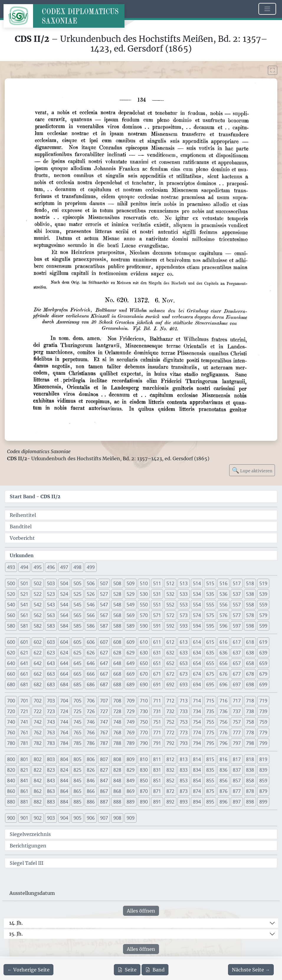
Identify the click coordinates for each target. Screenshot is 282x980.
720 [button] (11, 711)
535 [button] (210, 594)
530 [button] (144, 594)
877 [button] (237, 791)
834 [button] (197, 770)
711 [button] (157, 701)
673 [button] (184, 674)
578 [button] (250, 615)
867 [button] (104, 791)
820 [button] (11, 770)
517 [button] (237, 583)
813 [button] (184, 759)
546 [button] (91, 605)
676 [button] (223, 674)
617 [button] (237, 642)
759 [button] (263, 722)
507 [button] (104, 583)
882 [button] (38, 802)
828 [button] (117, 770)
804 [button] (64, 759)
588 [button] (117, 626)
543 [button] (51, 605)
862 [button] (38, 791)
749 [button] (131, 722)
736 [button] (223, 711)
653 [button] (184, 663)
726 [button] (91, 711)
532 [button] (170, 594)
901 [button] (24, 818)
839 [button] (263, 770)
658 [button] (250, 663)
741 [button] (24, 722)
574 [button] (197, 615)
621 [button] (24, 653)
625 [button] (77, 653)
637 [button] (237, 653)
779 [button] (263, 732)
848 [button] (117, 781)
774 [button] (197, 732)
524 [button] (64, 594)
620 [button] (11, 653)
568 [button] (117, 615)
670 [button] (144, 674)
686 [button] (91, 684)
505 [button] (77, 583)
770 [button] (144, 732)
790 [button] (144, 743)
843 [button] (51, 781)
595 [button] (210, 626)
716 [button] (223, 701)
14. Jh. (16, 923)
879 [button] (263, 791)
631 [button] (157, 653)
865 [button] (77, 791)
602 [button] (38, 642)
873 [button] (184, 791)
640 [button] (11, 663)
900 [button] (11, 818)
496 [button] (51, 567)
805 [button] (77, 759)
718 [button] (250, 701)
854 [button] (197, 781)
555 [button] (210, 605)
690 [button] (144, 684)
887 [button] (104, 802)
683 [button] (51, 684)
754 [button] (197, 722)
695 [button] (210, 684)
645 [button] (77, 663)
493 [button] (11, 567)
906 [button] (91, 818)
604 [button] (64, 642)
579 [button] (263, 615)
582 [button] (38, 626)
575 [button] (210, 615)
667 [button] (104, 674)
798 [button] (250, 743)
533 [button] (184, 594)
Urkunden (22, 555)
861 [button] (24, 791)
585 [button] (77, 626)
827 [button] (104, 770)
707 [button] (104, 701)
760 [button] (11, 732)
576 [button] (223, 615)
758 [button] (250, 722)
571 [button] (157, 615)
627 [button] (104, 653)
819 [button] (263, 759)
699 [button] (263, 684)
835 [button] (210, 770)
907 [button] (104, 818)
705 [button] (77, 701)
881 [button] (24, 802)
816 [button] (223, 759)
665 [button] (77, 674)
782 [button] (38, 743)
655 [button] (210, 663)
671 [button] (157, 674)
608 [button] (117, 642)
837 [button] (237, 770)
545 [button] (77, 605)
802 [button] (38, 759)
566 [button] (91, 615)
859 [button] (263, 781)
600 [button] (11, 642)
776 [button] (223, 732)
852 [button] (170, 781)
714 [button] (197, 701)
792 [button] (170, 743)
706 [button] (91, 701)
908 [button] (117, 818)
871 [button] (157, 791)
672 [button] (170, 674)
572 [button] (170, 615)
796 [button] (223, 743)
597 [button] (237, 626)
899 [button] (263, 802)
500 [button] (11, 583)
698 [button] (250, 684)
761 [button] (24, 732)
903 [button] (51, 818)
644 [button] (64, 663)
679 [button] (263, 674)
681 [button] (24, 684)
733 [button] (184, 711)
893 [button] (184, 802)
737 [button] (237, 711)
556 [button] (223, 605)
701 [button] (24, 701)
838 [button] (250, 770)
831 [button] (157, 770)
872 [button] (170, 791)
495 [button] (38, 567)
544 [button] (64, 605)
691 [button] (157, 684)
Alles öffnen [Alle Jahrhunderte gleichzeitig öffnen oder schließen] (141, 911)
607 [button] (104, 642)
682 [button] (38, 684)
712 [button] (170, 701)
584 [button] (64, 626)
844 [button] (64, 781)
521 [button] (24, 594)
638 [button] (250, 653)
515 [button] (210, 583)
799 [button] (263, 743)
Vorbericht (22, 538)
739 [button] (263, 711)
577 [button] (237, 615)
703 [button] (51, 701)
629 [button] (131, 653)
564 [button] (64, 615)
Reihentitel (23, 515)
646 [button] (91, 663)
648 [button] (117, 663)
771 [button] (157, 732)
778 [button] (250, 732)
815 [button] (210, 759)
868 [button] (117, 791)
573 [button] (184, 615)
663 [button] (51, 674)
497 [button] (64, 567)
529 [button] (131, 594)
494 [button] (24, 567)
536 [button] (223, 594)
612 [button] (170, 642)
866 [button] (91, 791)
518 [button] (250, 583)
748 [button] (117, 722)
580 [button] (11, 626)
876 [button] (223, 791)
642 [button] (38, 663)
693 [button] (184, 684)
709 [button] (131, 701)
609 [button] (131, 642)
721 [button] (24, 711)
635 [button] (210, 653)
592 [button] (170, 626)
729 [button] (131, 711)
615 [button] (210, 642)
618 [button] (250, 642)
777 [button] (237, 732)
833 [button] (184, 770)
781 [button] (24, 743)
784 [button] (64, 743)
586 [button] (91, 626)
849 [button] (131, 781)
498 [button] (77, 567)
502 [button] (38, 583)
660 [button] (11, 674)
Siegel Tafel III (27, 863)
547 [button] (104, 605)
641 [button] (24, 663)
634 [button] (197, 653)
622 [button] (38, 653)
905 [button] (77, 818)
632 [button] (170, 653)
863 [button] (51, 791)
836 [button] (223, 770)
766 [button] (91, 732)
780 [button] (11, 743)
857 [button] (237, 781)
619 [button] (263, 642)
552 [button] (170, 605)
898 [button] (250, 802)
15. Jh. (16, 934)
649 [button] (131, 663)
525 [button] (77, 594)
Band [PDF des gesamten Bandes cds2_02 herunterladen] (155, 970)
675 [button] (210, 674)
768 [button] (117, 732)
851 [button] (157, 781)
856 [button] (223, 781)
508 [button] (117, 583)
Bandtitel (21, 527)
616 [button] (223, 642)
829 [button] (131, 770)
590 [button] (144, 626)
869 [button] (131, 791)
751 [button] (157, 722)
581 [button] (24, 626)
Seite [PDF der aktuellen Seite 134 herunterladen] (127, 970)
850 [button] (144, 781)
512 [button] (170, 583)
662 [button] (38, 674)
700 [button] (11, 701)
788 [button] (117, 743)
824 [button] (64, 770)
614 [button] (197, 642)
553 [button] (184, 605)
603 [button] (51, 642)
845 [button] (77, 781)
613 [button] (184, 642)
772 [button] (170, 732)
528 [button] (117, 594)
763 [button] (51, 732)
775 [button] (210, 732)
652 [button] (170, 663)
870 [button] (144, 791)
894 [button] (197, 802)
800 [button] (11, 759)
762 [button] (38, 732)
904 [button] (64, 818)
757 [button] (237, 722)
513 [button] (184, 583)
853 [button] (184, 781)
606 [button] (91, 642)
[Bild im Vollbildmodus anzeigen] (273, 70)
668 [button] (117, 674)
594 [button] (197, 626)
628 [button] (117, 653)
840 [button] (11, 781)
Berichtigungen (28, 846)
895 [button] (210, 802)
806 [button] (91, 759)
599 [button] (263, 626)
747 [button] (104, 722)
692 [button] (170, 684)
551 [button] (157, 605)
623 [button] (51, 653)
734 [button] (197, 711)
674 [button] (197, 674)
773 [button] (184, 732)
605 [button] (77, 642)
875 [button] (210, 791)
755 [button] (210, 722)
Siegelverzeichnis (30, 834)
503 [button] (51, 583)
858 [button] (250, 781)
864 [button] (64, 791)
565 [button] (77, 615)
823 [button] (51, 770)
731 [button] (157, 711)
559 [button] (263, 605)
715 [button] (210, 701)
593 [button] (184, 626)
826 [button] (91, 770)
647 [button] (104, 663)
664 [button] (64, 674)
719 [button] (263, 701)
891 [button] (157, 802)
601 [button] (24, 642)
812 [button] (170, 759)
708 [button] (117, 701)
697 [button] (237, 684)
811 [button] (157, 759)
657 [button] (237, 663)
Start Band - (35, 496)
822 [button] (38, 770)
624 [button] (64, 653)
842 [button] (38, 781)
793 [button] (184, 743)
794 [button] (197, 743)
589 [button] (131, 626)
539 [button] (263, 594)
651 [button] (157, 663)
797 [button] (237, 743)
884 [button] (64, 802)
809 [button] (131, 759)
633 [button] (184, 653)
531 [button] (157, 594)
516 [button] (223, 583)
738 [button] (250, 711)
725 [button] (77, 711)
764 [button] (64, 732)
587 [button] (104, 626)
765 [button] (77, 732)
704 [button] (64, 701)
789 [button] (131, 743)
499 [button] (91, 567)
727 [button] (104, 711)
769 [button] (131, 732)
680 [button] (11, 684)
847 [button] (104, 781)
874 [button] (197, 791)
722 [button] (38, 711)
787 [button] (104, 743)
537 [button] (237, 594)
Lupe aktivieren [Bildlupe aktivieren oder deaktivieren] (252, 470)
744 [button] (64, 722)
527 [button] (104, 594)
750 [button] (144, 722)
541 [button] (24, 605)
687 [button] (104, 684)
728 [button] (117, 711)
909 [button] (131, 818)
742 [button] (38, 722)
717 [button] (237, 701)
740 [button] (11, 722)
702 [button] (38, 701)
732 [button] (170, 711)
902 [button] (38, 818)
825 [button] (77, 770)
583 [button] (51, 626)
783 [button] (51, 743)
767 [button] (104, 732)
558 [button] (250, 605)
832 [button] (170, 770)
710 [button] (144, 701)
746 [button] (91, 722)
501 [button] (24, 583)
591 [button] (157, 626)
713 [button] (184, 701)
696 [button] (223, 684)
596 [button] (223, 626)
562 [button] (38, 615)
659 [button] (263, 663)
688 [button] (117, 684)
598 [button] (250, 626)
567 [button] (104, 615)
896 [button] (223, 802)
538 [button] (250, 594)
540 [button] (11, 605)
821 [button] (24, 770)
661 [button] (24, 674)
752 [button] (170, 722)
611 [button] (157, 642)
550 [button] (144, 605)
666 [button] (91, 674)
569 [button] (131, 615)
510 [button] (144, 583)
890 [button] (144, 802)
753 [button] (184, 722)
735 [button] (210, 711)
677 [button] (237, 674)
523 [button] (51, 594)
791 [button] (157, 743)
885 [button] (77, 802)
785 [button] (77, 743)
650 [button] (144, 663)
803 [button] (51, 759)
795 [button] (210, 743)
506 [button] (91, 583)
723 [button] (51, 711)
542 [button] (38, 605)
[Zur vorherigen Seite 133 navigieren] (28, 970)
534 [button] (197, 594)
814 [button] (197, 759)
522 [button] (38, 594)
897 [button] (237, 802)
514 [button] (197, 583)
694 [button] (197, 684)
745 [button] (77, 722)
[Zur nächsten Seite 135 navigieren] (251, 970)
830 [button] (144, 770)
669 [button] (131, 674)
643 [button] (51, 663)
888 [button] (117, 802)
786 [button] (91, 743)
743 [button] (51, 722)
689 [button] (131, 684)
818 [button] (250, 759)
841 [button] (24, 781)
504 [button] (64, 583)
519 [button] (263, 583)
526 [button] (91, 594)
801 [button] (24, 759)
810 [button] (144, 759)
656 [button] (223, 663)
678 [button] (250, 674)
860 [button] (11, 791)
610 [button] (144, 642)
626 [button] (91, 653)
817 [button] (237, 759)
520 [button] (11, 594)
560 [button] (11, 615)
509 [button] (131, 583)
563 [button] (51, 615)
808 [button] (117, 759)
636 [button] (223, 653)
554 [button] (197, 605)
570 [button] (144, 615)
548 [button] (117, 605)
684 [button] (64, 684)
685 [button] (77, 684)
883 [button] (51, 802)
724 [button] (64, 711)
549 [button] (131, 605)
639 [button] (263, 653)
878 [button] (250, 791)
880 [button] (11, 802)
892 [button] (170, 802)
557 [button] (237, 605)
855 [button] (210, 781)
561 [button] (24, 615)
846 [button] (91, 781)
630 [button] (144, 653)
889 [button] (131, 802)
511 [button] (157, 583)
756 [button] (223, 722)
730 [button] (144, 711)
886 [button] (91, 802)
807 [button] (104, 759)
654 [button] (197, 663)
